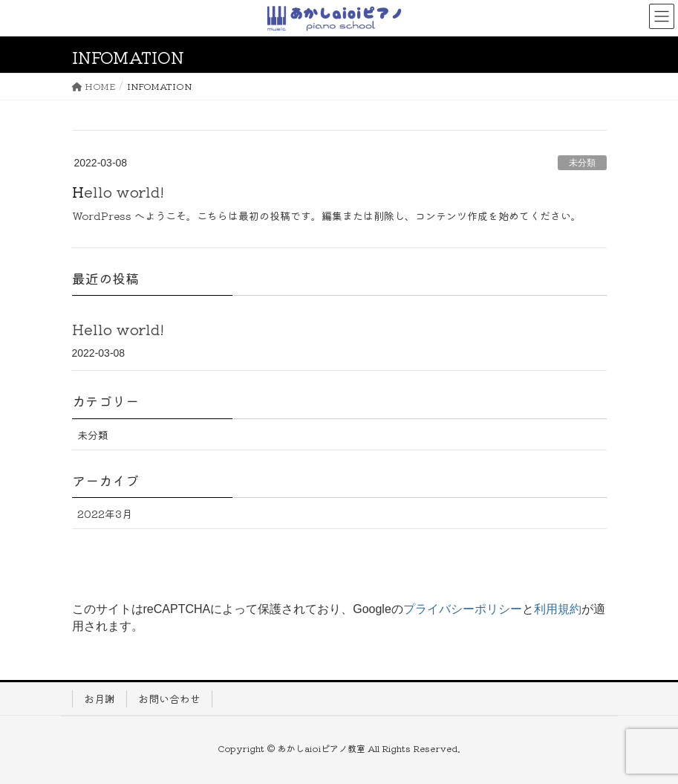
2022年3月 (105, 514)
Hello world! (118, 191)
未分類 (582, 163)
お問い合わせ (169, 699)
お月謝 (100, 699)
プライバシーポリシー (463, 609)
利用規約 (558, 609)
